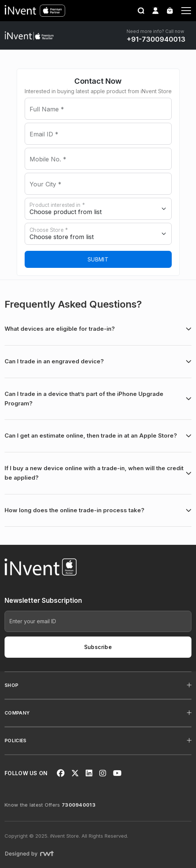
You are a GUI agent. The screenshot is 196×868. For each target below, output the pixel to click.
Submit (98, 259)
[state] (98, 209)
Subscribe (98, 647)
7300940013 (79, 805)
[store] (98, 234)
